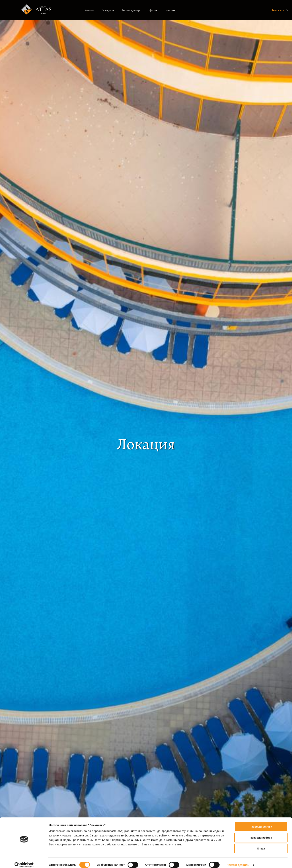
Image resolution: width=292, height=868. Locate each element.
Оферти (152, 10)
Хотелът (89, 10)
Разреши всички (261, 822)
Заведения (108, 10)
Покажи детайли (238, 861)
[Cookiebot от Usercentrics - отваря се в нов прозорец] (24, 861)
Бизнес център (131, 10)
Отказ (261, 844)
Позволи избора (261, 833)
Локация (170, 10)
